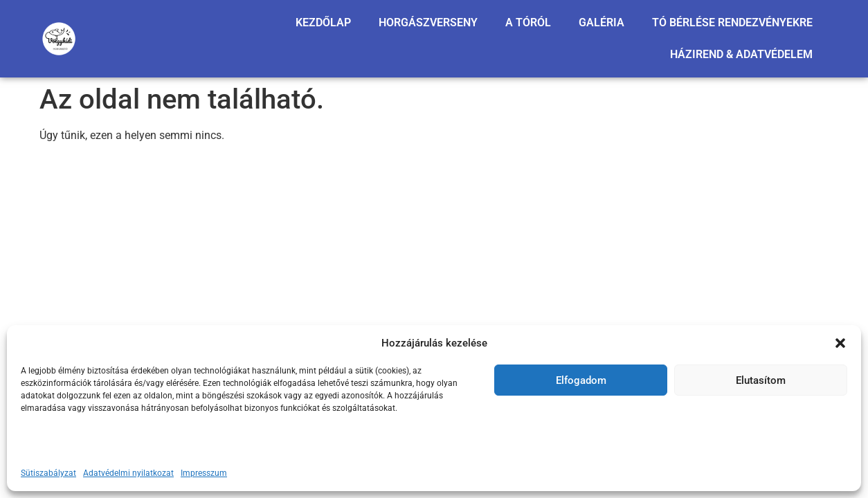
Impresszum (204, 473)
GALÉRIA (602, 22)
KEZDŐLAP (323, 22)
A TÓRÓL (528, 22)
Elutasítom (761, 380)
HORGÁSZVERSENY (428, 22)
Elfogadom (581, 380)
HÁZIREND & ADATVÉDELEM (741, 54)
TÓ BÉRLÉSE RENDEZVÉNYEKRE (732, 22)
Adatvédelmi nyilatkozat (128, 473)
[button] (840, 343)
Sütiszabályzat (48, 473)
